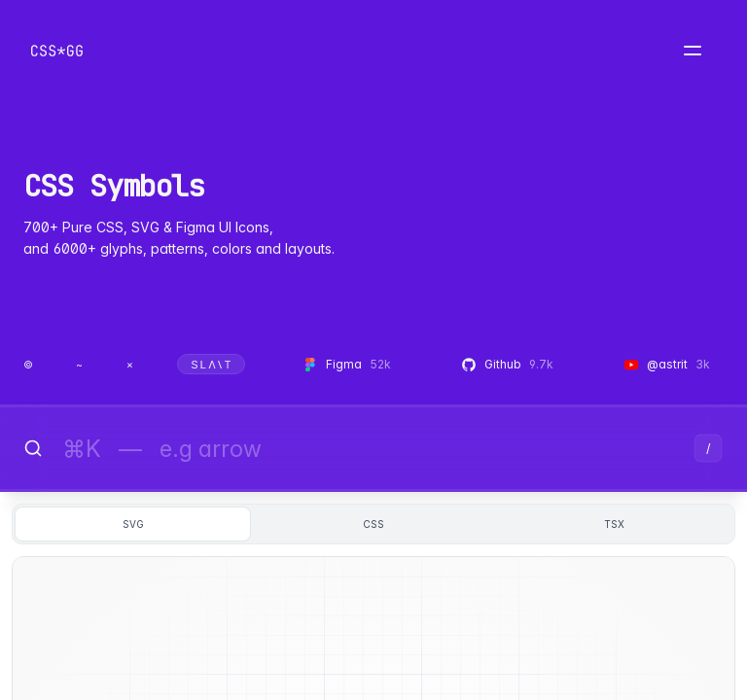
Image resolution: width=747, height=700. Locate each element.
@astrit (667, 364)
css (373, 524)
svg (133, 524)
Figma (347, 364)
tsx (614, 524)
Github (507, 364)
